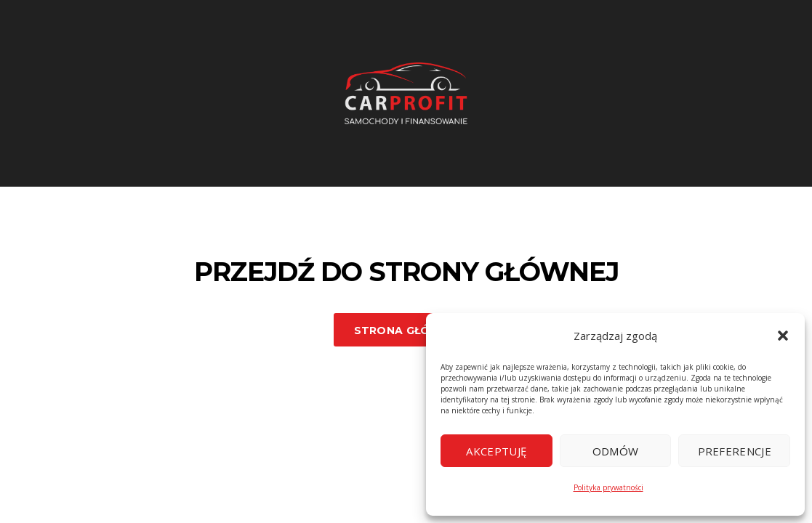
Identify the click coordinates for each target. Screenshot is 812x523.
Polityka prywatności (608, 487)
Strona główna (406, 331)
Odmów (616, 451)
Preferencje (735, 451)
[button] (783, 336)
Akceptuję (496, 451)
